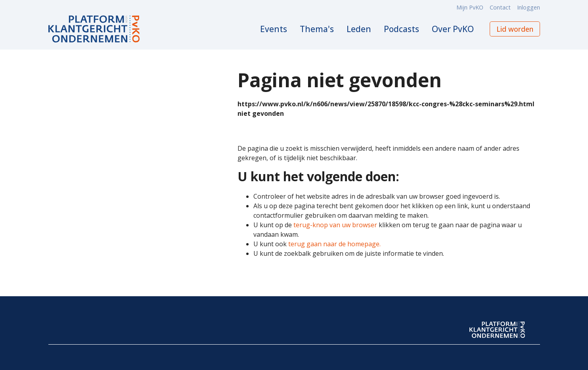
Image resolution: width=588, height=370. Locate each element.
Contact (500, 7)
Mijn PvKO (470, 7)
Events (274, 29)
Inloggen (529, 7)
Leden (359, 29)
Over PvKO (453, 29)
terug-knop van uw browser (335, 225)
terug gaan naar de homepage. (334, 244)
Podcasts (401, 29)
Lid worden (515, 29)
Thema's (317, 29)
